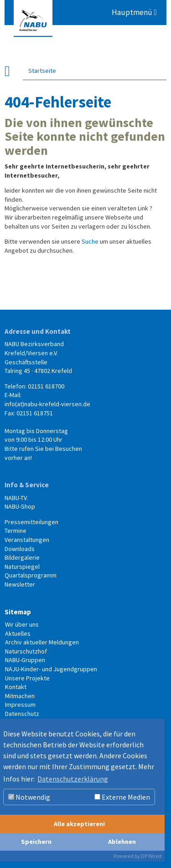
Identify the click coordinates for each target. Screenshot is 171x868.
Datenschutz (22, 714)
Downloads (20, 549)
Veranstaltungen (27, 540)
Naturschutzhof (26, 651)
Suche (90, 241)
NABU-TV (16, 498)
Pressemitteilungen (31, 522)
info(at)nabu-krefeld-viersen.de (47, 404)
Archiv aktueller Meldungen (42, 642)
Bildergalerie (22, 557)
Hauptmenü (134, 12)
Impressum (20, 705)
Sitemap (18, 612)
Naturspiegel (22, 567)
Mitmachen (20, 696)
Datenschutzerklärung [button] (73, 779)
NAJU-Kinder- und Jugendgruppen (51, 669)
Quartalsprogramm (31, 575)
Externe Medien (122, 797)
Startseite (42, 70)
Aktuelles (18, 633)
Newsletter (20, 584)
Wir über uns (22, 624)
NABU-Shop (20, 506)
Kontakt (16, 687)
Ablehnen (122, 842)
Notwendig (29, 797)
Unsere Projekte (27, 678)
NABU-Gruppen (25, 660)
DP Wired (151, 856)
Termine (16, 531)
